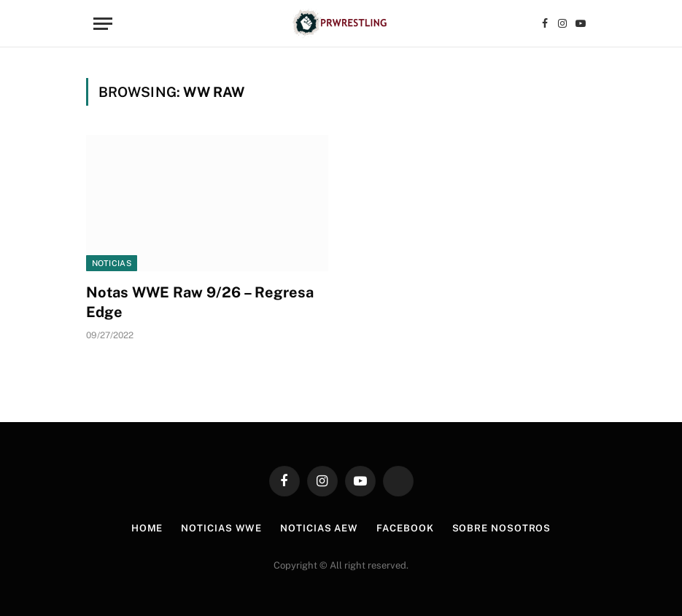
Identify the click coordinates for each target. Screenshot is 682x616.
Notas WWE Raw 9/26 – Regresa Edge (200, 302)
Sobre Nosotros (502, 528)
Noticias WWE (221, 528)
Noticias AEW (319, 528)
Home (147, 528)
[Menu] (103, 24)
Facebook (405, 528)
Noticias (112, 263)
